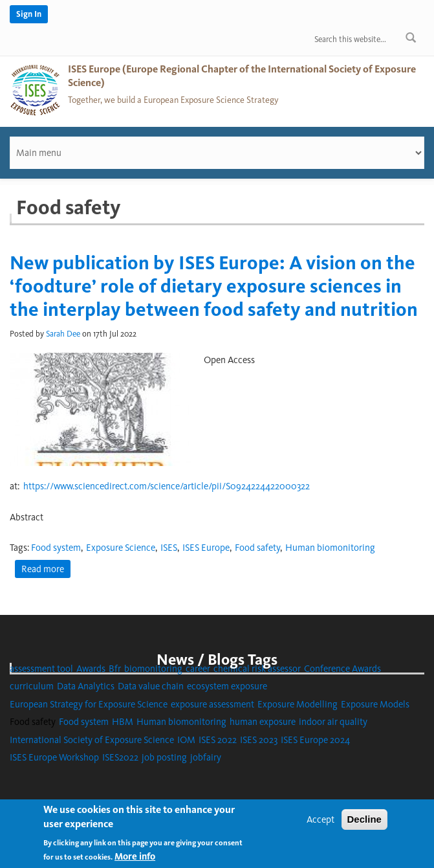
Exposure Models (375, 704)
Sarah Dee (63, 334)
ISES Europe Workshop (54, 757)
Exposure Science (121, 548)
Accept (320, 824)
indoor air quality (333, 722)
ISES (169, 548)
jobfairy (206, 757)
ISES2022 (120, 757)
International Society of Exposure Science (92, 740)
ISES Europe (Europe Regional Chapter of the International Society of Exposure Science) (242, 76)
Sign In (29, 14)
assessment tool (41, 669)
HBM (123, 722)
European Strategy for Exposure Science (89, 704)
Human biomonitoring (330, 548)
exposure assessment (212, 704)
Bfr (115, 669)
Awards (91, 669)
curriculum (32, 686)
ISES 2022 (218, 740)
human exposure (263, 722)
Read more (46, 570)
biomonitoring (153, 669)
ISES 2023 (259, 740)
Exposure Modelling (298, 704)
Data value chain (151, 686)
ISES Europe (206, 548)
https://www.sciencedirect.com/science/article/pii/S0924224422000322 (167, 486)
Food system (56, 548)
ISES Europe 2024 (315, 740)
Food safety (257, 548)
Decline (364, 824)
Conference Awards (342, 669)
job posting (164, 757)
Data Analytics (86, 686)
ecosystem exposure (227, 686)
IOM (186, 740)
